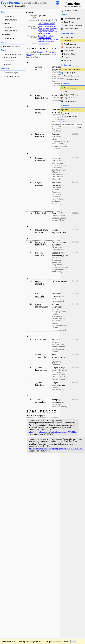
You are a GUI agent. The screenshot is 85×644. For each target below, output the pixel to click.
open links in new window (11, 46)
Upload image (69, 37)
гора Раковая (49, 41)
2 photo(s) (76, 182)
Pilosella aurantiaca (40, 254)
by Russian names (10, 20)
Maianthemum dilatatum (41, 231)
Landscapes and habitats (12, 54)
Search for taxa (69, 22)
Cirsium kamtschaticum (42, 97)
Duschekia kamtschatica (41, 135)
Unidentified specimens (72, 47)
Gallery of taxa (69, 51)
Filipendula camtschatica (41, 159)
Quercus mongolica (40, 283)
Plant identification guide (72, 19)
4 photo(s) (76, 281)
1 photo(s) (76, 67)
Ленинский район (44, 33)
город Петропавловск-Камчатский (48, 31)
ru (57, 3)
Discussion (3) (9, 64)
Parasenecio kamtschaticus (41, 243)
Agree (74, 642)
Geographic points (70, 73)
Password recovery (70, 117)
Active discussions (70, 88)
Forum (66, 91)
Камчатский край (50, 26)
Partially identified (70, 44)
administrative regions (11, 73)
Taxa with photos (9, 61)
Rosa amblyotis (39, 295)
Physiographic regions (71, 79)
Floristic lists (68, 61)
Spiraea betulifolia (40, 384)
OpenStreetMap (43, 24)
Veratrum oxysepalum (40, 401)
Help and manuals (70, 98)
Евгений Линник (43, 44)
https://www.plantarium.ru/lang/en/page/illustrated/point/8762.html (56, 449)
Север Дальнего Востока (46, 37)
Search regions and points (73, 25)
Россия (40, 26)
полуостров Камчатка (45, 40)
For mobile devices (70, 11)
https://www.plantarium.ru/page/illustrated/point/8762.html (53, 432)
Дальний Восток (44, 36)
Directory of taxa (70, 54)
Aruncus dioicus (39, 68)
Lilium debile (41, 213)
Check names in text (71, 29)
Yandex (52, 24)
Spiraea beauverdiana (41, 369)
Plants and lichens (10, 58)
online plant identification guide (73, 4)
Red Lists (67, 57)
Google (52, 22)
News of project (69, 95)
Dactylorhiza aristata (41, 111)
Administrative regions (71, 76)
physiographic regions (11, 76)
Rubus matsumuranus (41, 306)
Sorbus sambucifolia (41, 356)
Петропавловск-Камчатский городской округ (48, 29)
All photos (67, 41)
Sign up (67, 113)
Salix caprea (40, 340)
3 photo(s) (76, 134)
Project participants (70, 101)
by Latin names (9, 16)
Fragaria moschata (39, 184)
